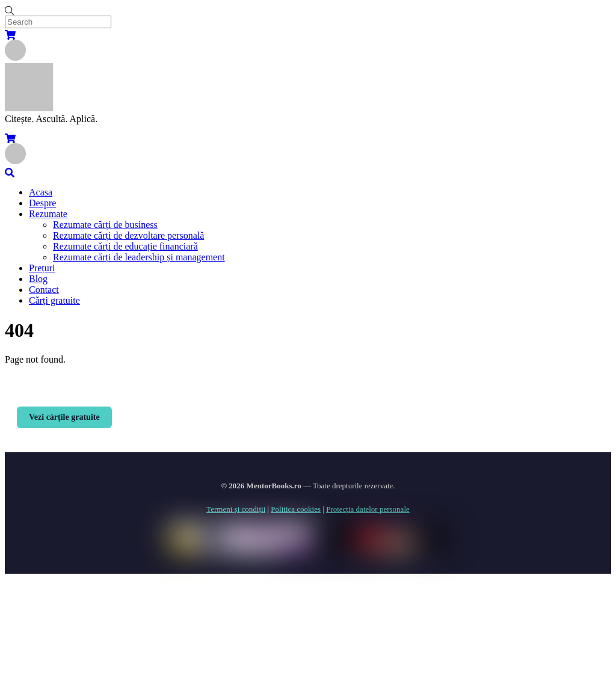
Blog (38, 279)
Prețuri (42, 268)
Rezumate (48, 214)
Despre (42, 203)
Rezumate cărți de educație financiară (125, 246)
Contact (44, 290)
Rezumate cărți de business (105, 225)
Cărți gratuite (54, 300)
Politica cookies (296, 509)
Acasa (41, 192)
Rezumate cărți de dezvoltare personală (128, 235)
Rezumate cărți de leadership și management (139, 257)
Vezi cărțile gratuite (64, 417)
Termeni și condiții (236, 509)
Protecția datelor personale (368, 509)
